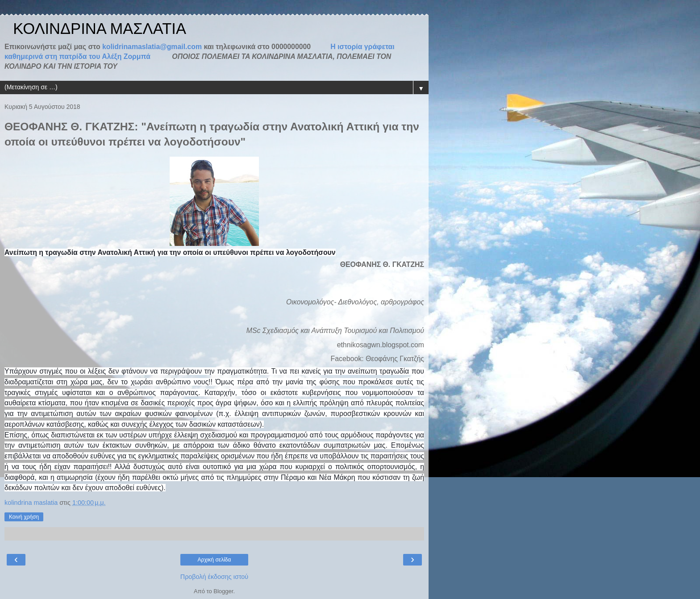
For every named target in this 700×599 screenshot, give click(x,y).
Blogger (223, 591)
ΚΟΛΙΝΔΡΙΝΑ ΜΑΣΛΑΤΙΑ (95, 29)
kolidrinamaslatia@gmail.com (152, 47)
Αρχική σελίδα (215, 560)
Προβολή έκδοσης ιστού (215, 577)
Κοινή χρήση (24, 517)
